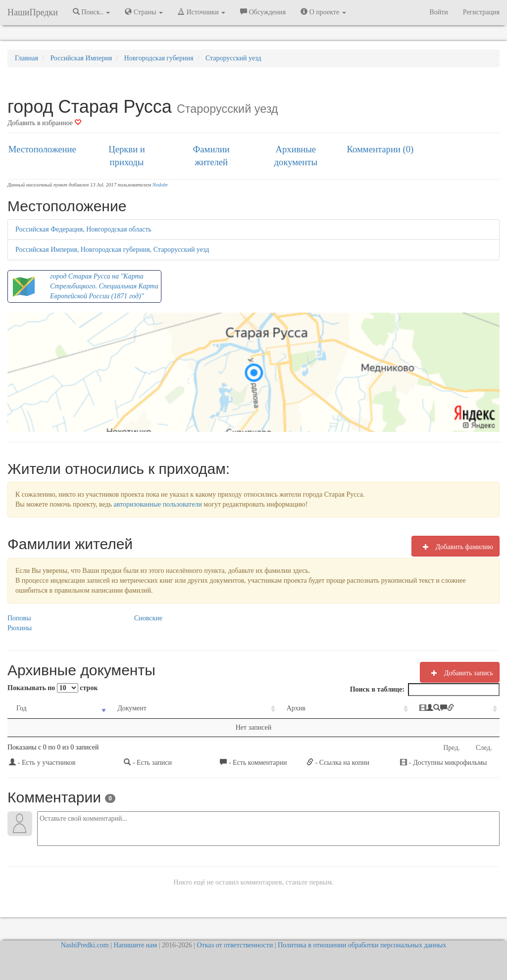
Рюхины (20, 628)
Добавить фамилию (456, 547)
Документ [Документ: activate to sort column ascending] (115, 708)
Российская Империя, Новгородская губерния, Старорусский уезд (112, 250)
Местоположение (42, 149)
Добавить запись (460, 673)
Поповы (19, 618)
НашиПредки (33, 12)
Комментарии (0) (380, 149)
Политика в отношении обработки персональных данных (362, 945)
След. (484, 748)
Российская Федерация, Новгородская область (83, 229)
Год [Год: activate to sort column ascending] (22, 708)
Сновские (148, 618)
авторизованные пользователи (158, 504)
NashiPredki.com (85, 945)
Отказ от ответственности (235, 945)
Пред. (452, 748)
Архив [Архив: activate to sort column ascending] (251, 708)
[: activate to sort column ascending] (421, 709)
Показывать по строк (52, 688)
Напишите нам (135, 945)
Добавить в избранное (44, 123)
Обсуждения (263, 12)
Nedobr (160, 185)
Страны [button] (144, 12)
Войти (438, 12)
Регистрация (481, 12)
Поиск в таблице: (425, 690)
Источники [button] (202, 12)
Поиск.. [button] (92, 12)
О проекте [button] (323, 12)
